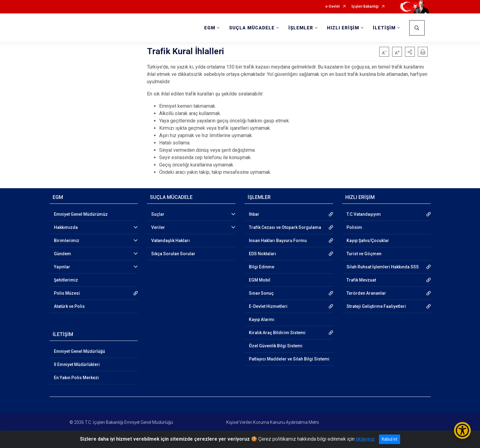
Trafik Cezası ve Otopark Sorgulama (285, 227)
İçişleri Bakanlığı (365, 7)
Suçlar (158, 214)
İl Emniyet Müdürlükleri (77, 364)
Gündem (62, 254)
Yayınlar (62, 267)
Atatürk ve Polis (69, 306)
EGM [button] (210, 28)
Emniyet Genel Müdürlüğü (79, 351)
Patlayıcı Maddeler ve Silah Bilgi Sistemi (289, 359)
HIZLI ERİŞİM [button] (343, 28)
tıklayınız (365, 439)
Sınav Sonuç (261, 293)
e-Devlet (333, 7)
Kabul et (390, 439)
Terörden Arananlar (366, 293)
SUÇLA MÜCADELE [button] (252, 28)
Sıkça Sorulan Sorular (173, 254)
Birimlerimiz (67, 241)
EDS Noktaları (262, 254)
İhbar (254, 214)
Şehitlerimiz (66, 280)
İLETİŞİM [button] (384, 28)
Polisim (354, 227)
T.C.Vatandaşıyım (364, 214)
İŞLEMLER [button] (301, 28)
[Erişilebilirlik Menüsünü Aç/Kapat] (462, 430)
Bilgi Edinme (262, 267)
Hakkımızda (66, 227)
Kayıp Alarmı (262, 319)
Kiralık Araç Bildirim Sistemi (277, 333)
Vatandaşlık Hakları (171, 241)
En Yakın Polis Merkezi (76, 378)
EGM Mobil (260, 280)
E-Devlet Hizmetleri (268, 306)
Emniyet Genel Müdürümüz (81, 214)
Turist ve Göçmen (364, 254)
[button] (410, 52)
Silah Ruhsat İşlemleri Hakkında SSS (383, 267)
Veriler (158, 227)
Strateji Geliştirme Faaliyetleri (376, 306)
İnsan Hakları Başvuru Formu (278, 241)
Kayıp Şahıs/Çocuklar (368, 241)
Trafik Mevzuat (361, 280)
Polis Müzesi (67, 293)
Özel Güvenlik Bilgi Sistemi (276, 346)
